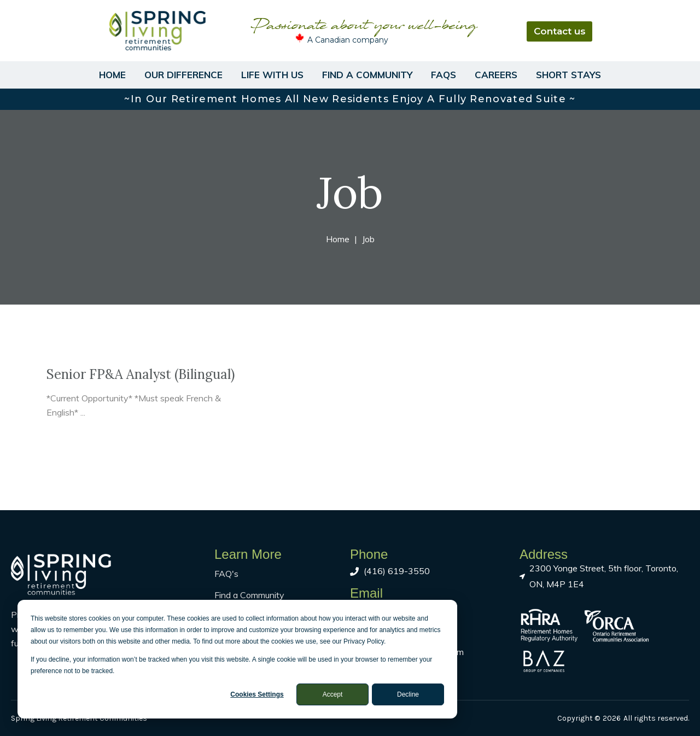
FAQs (444, 75)
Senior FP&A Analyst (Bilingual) (141, 374)
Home (112, 75)
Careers (496, 75)
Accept (333, 694)
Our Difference (183, 75)
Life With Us (272, 75)
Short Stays (568, 75)
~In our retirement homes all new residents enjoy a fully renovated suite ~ (350, 99)
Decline (408, 694)
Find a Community (367, 75)
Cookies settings (257, 694)
